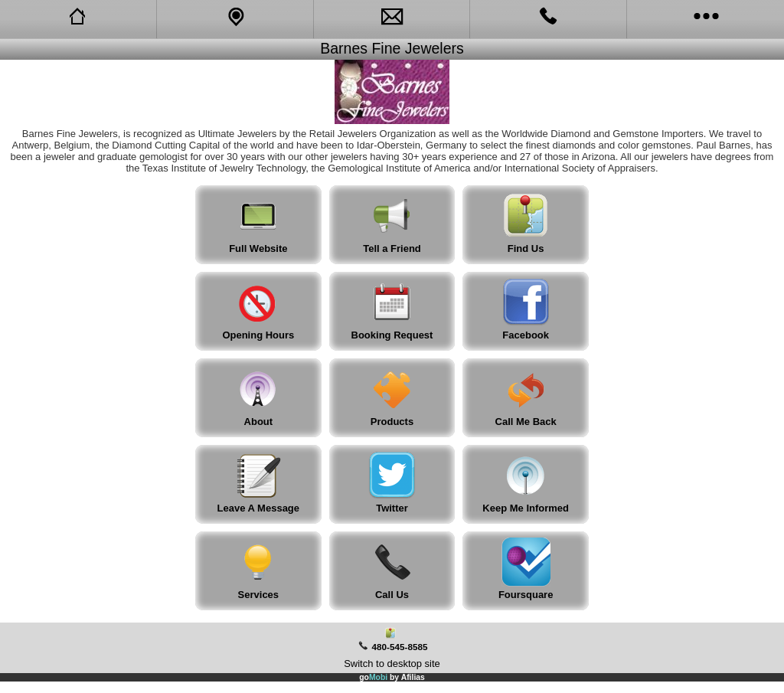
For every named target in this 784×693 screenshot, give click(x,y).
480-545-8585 (400, 647)
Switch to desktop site (392, 664)
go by (392, 677)
